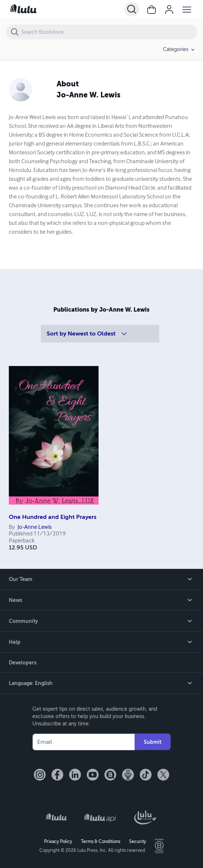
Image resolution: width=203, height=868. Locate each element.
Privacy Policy (58, 842)
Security (138, 842)
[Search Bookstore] (109, 32)
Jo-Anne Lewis (35, 527)
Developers (23, 663)
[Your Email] (83, 742)
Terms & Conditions (101, 842)
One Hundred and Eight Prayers (53, 517)
